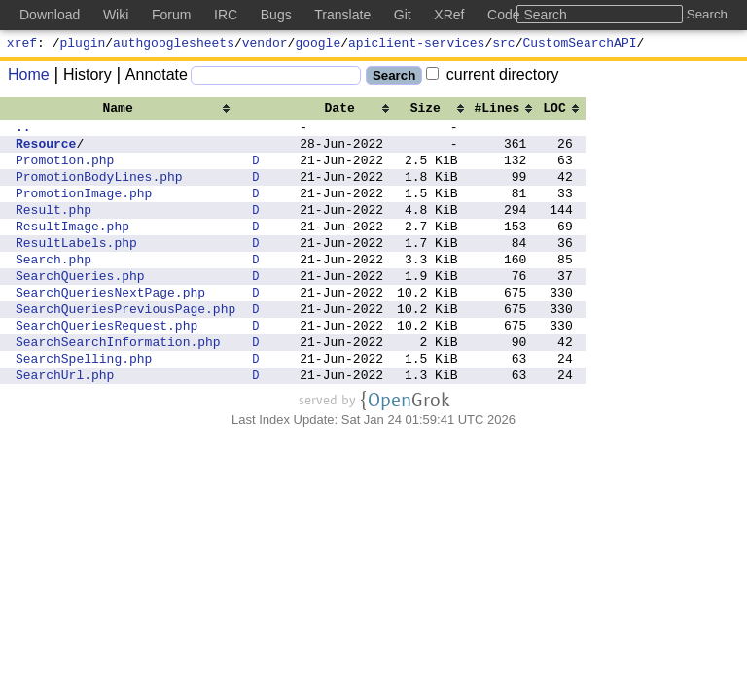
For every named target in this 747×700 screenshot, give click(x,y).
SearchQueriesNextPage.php (110, 327)
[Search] (276, 78)
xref (22, 45)
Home (29, 77)
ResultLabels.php (76, 268)
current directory (492, 77)
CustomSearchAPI (580, 45)
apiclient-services (416, 45)
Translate (342, 15)
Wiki (116, 15)
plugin (83, 45)
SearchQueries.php (80, 307)
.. (23, 132)
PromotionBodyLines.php (99, 191)
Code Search (527, 15)
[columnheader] (125, 110)
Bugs (276, 15)
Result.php (53, 229)
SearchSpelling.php (84, 404)
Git (403, 15)
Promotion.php (65, 171)
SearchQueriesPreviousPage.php (125, 346)
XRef (449, 15)
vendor (265, 45)
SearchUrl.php (65, 424)
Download (50, 15)
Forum (171, 15)
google (318, 45)
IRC (226, 15)
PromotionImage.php (84, 210)
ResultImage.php (72, 249)
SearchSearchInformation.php (118, 385)
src (503, 45)
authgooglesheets (174, 45)
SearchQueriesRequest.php (107, 366)
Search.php (53, 288)
